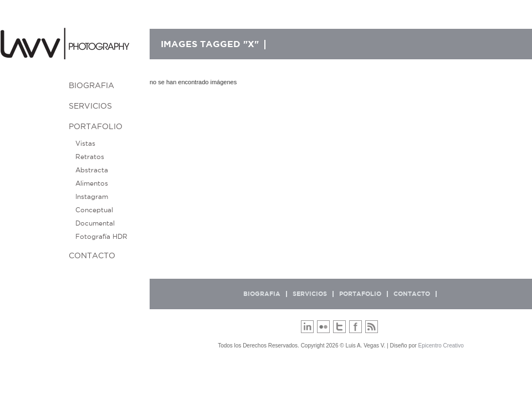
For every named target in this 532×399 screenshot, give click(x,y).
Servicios (90, 106)
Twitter (339, 327)
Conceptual (94, 210)
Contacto (92, 256)
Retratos (90, 157)
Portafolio (96, 127)
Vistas (85, 144)
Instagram (92, 197)
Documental (95, 223)
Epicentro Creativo (441, 346)
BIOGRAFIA (91, 86)
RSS (372, 327)
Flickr (323, 327)
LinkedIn (307, 327)
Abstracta (92, 170)
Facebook (355, 327)
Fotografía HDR (101, 237)
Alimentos (92, 183)
